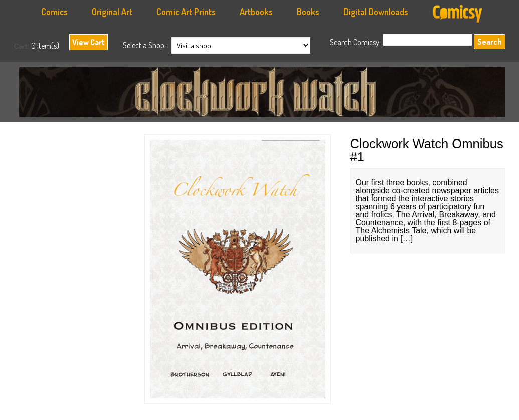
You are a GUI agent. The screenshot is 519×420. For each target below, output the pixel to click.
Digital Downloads (376, 12)
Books (308, 12)
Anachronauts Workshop (265, 95)
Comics (54, 12)
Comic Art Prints (186, 12)
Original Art (112, 12)
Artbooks (256, 12)
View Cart (89, 42)
